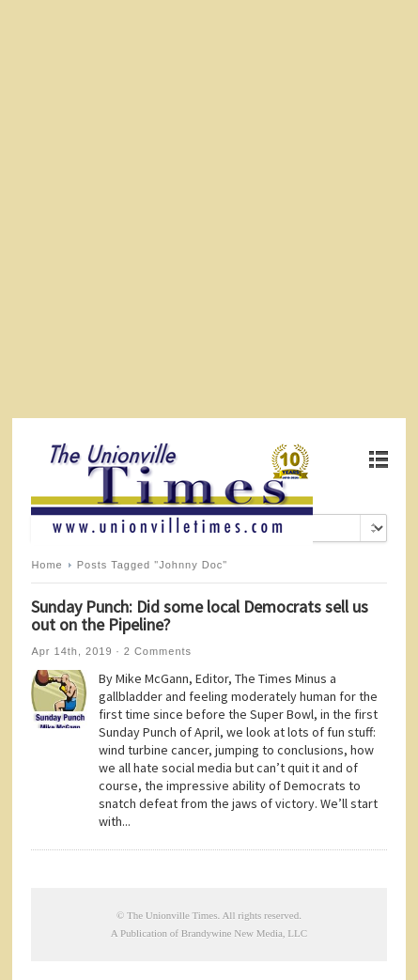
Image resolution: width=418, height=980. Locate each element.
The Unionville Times (172, 915)
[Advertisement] (209, 209)
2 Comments (158, 651)
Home (46, 565)
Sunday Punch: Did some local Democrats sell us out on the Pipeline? (200, 615)
